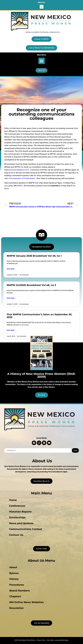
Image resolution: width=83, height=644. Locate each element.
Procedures (17, 585)
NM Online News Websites (27, 602)
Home (13, 500)
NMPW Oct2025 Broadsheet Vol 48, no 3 (31, 285)
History (14, 579)
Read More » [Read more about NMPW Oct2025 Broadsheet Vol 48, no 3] (11, 298)
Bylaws (14, 573)
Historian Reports (20, 512)
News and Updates (21, 523)
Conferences (17, 506)
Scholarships (17, 517)
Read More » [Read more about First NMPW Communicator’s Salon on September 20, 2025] (11, 330)
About (13, 567)
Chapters (15, 596)
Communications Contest (26, 529)
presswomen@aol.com (18, 170)
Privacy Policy (41, 640)
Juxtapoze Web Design (61, 640)
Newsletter (16, 608)
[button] (42, 7)
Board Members (20, 591)
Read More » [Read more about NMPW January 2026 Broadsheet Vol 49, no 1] (11, 269)
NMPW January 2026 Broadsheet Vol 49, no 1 (34, 256)
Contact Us (16, 535)
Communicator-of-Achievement (22, 178)
